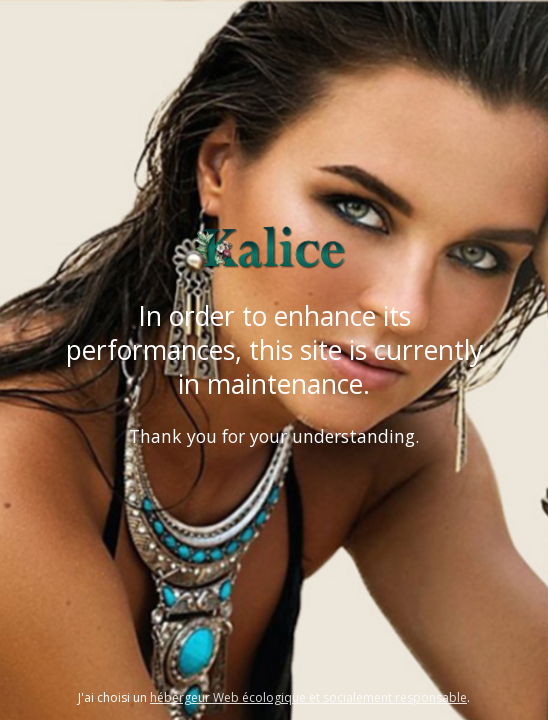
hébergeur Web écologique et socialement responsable (308, 697)
